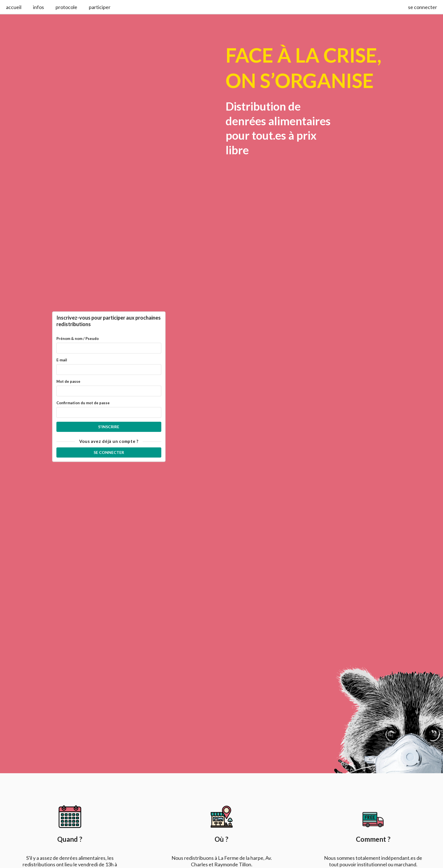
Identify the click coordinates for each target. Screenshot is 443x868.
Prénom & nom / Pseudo (78, 339)
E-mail (62, 360)
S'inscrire (109, 427)
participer (100, 7)
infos (38, 7)
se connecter (423, 7)
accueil (14, 7)
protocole (66, 7)
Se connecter (109, 452)
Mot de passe (68, 381)
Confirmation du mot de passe (83, 403)
